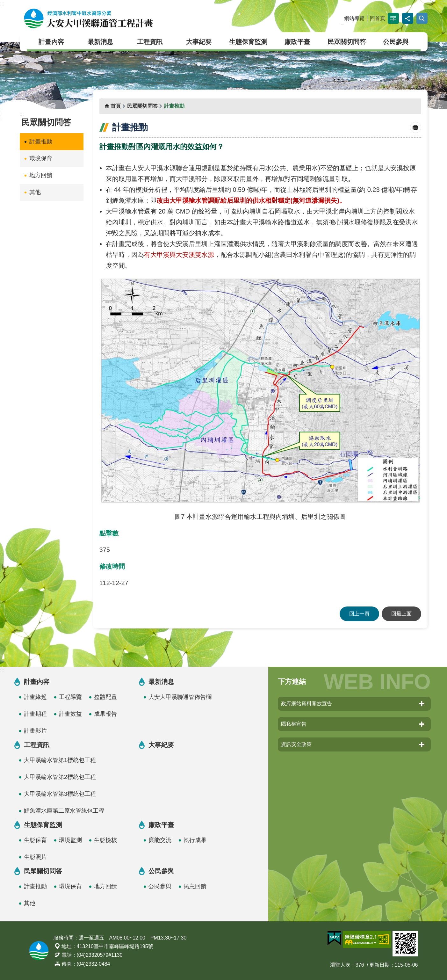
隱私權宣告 (294, 724)
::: (2, 4)
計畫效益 (70, 714)
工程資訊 (150, 42)
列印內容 (416, 128)
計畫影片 (35, 731)
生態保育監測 (248, 42)
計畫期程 (35, 714)
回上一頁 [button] (359, 614)
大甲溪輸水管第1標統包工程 (60, 760)
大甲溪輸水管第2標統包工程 (60, 777)
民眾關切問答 (347, 42)
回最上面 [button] (401, 614)
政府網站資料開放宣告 (306, 704)
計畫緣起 (35, 697)
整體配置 (105, 697)
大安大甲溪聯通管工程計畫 (88, 18)
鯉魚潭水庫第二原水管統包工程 (64, 811)
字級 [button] (393, 18)
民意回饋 (195, 886)
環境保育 (41, 158)
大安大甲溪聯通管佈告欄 (180, 697)
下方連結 (292, 682)
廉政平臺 (297, 42)
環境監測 (70, 840)
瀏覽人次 (340, 965)
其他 (35, 192)
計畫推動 (41, 142)
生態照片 (35, 857)
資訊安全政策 (296, 744)
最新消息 (100, 42)
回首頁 (378, 18)
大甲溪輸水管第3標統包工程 (60, 794)
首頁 (116, 106)
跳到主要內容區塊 (3, 3)
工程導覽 (70, 697)
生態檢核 (105, 840)
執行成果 (195, 840)
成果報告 (105, 714)
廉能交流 (160, 840)
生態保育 (35, 840)
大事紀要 (199, 42)
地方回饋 (41, 175)
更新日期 (379, 965)
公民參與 (396, 42)
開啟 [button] (422, 18)
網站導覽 (354, 18)
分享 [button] (408, 18)
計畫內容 (51, 42)
